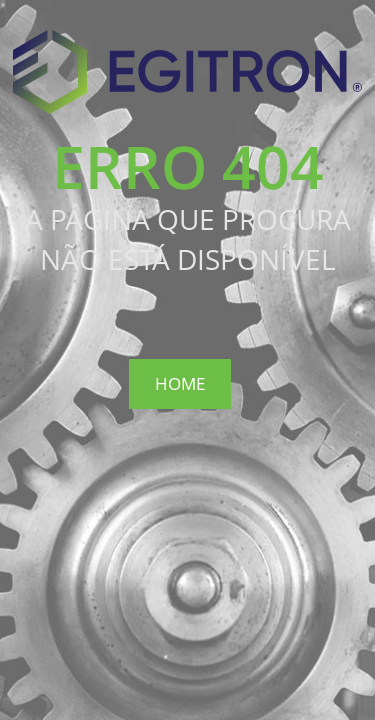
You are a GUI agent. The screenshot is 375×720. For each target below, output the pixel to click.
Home (180, 383)
